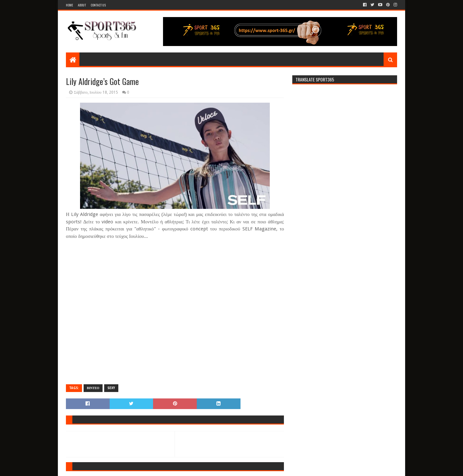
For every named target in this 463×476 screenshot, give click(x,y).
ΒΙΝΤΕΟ (93, 388)
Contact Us (98, 5)
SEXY (111, 388)
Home (69, 5)
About (82, 5)
